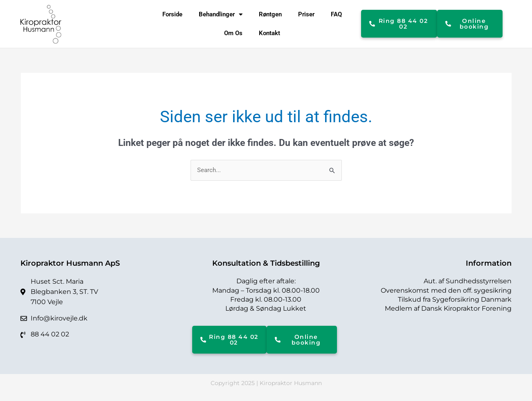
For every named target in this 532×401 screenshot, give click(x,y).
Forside (172, 14)
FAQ (336, 14)
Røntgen (270, 14)
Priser (306, 14)
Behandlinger (221, 15)
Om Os (233, 33)
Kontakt (269, 33)
